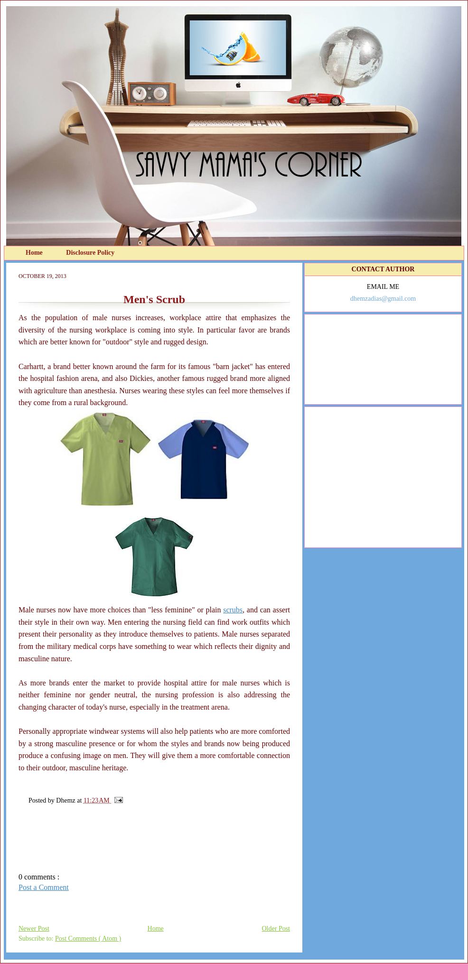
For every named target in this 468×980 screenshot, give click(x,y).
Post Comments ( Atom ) (88, 938)
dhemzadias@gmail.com (383, 299)
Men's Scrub (154, 299)
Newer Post (34, 929)
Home (35, 253)
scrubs (233, 610)
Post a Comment (44, 887)
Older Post (276, 929)
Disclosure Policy (90, 253)
